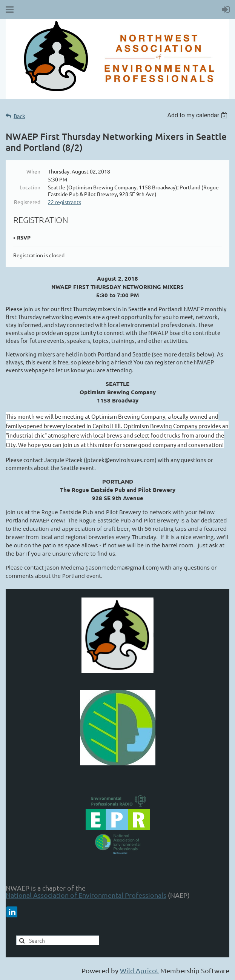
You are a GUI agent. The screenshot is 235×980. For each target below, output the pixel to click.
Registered (27, 202)
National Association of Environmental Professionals (86, 895)
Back (19, 116)
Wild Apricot (139, 970)
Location (30, 187)
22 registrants (65, 202)
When (33, 171)
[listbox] (198, 115)
